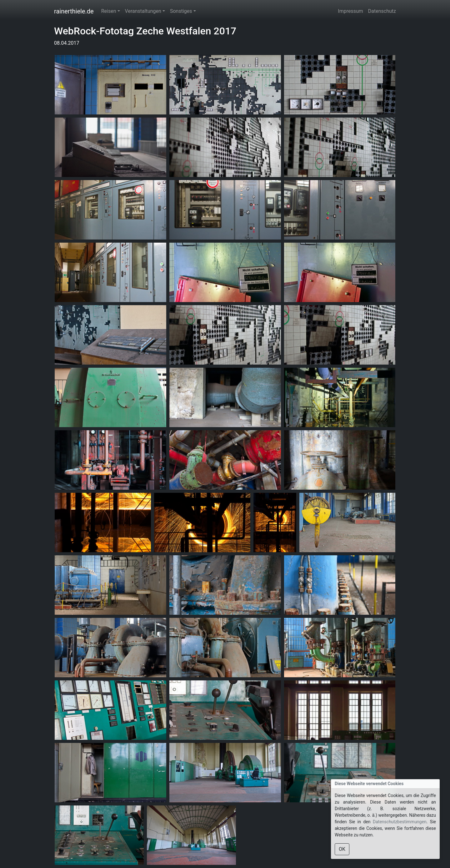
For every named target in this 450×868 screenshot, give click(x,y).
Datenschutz (382, 11)
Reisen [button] (109, 11)
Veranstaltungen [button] (143, 11)
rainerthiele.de (74, 11)
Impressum (350, 11)
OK (342, 849)
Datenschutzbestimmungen (400, 822)
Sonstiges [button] (181, 11)
